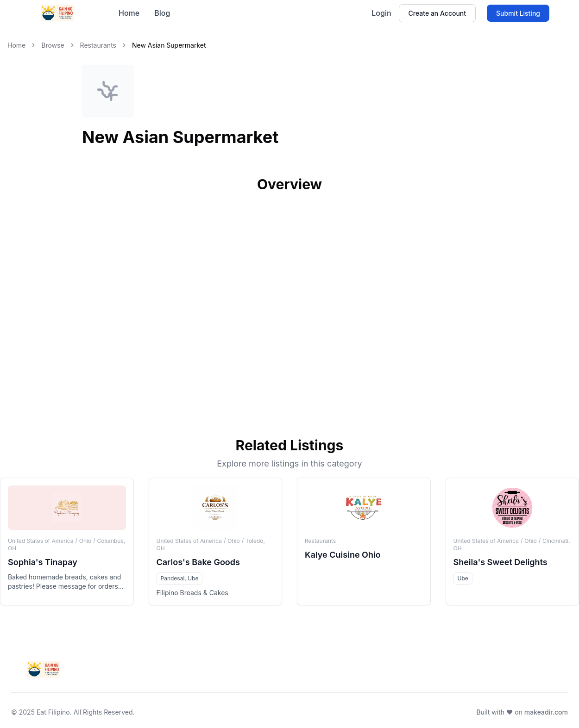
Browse (53, 45)
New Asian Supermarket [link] (169, 45)
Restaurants (98, 45)
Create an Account (437, 13)
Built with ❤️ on (522, 712)
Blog (162, 13)
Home (129, 13)
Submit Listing (518, 13)
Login (381, 13)
